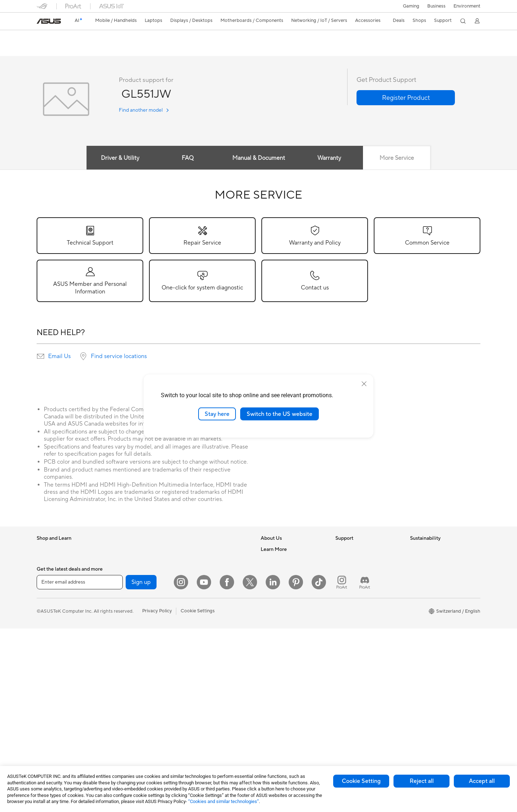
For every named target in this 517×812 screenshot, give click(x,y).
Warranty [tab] (330, 158)
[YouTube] (204, 766)
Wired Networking (204, 588)
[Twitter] (250, 766)
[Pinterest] (296, 766)
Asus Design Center (281, 668)
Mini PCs (120, 571)
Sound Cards (125, 647)
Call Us (343, 603)
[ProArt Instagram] (342, 766)
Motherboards (127, 593)
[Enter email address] (80, 766)
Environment (467, 6)
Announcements (278, 571)
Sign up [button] (141, 766)
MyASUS (345, 652)
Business (436, 6)
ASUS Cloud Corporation (288, 614)
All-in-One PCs (52, 669)
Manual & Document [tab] (259, 158)
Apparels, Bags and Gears (212, 653)
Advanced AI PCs (279, 658)
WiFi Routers (199, 561)
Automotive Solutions (284, 690)
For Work (46, 593)
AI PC (267, 647)
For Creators (50, 604)
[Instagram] (181, 766)
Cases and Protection (208, 664)
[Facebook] (227, 766)
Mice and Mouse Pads (208, 621)
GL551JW (53, 38)
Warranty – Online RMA (360, 549)
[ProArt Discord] (365, 766)
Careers (269, 560)
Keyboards (197, 610)
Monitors (46, 648)
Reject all (422, 781)
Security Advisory (354, 631)
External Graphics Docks (137, 679)
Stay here (217, 414)
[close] (364, 384)
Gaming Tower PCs (131, 549)
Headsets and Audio (206, 631)
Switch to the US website (280, 414)
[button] (411, 6)
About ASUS (274, 549)
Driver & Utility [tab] (120, 158)
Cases (117, 614)
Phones (45, 561)
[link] (49, 21)
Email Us (59, 357)
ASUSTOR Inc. (276, 603)
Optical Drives (126, 658)
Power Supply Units (132, 636)
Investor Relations (280, 582)
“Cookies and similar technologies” (223, 801)
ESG (415, 549)
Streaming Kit (199, 642)
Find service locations (119, 357)
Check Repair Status (357, 560)
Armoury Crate (277, 722)
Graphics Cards (128, 604)
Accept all (482, 781)
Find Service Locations (359, 571)
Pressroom (272, 593)
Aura (266, 733)
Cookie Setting (361, 781)
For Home (47, 583)
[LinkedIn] (273, 766)
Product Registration (358, 582)
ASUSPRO (272, 679)
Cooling (119, 625)
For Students (50, 615)
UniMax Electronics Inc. (286, 625)
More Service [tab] (397, 158)
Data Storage (125, 668)
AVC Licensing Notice (284, 701)
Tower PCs (48, 680)
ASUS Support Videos (359, 641)
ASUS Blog (273, 711)
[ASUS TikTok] (319, 766)
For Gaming (49, 626)
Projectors (48, 658)
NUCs (117, 560)
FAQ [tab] (188, 158)
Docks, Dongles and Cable (213, 685)
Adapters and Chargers (210, 674)
